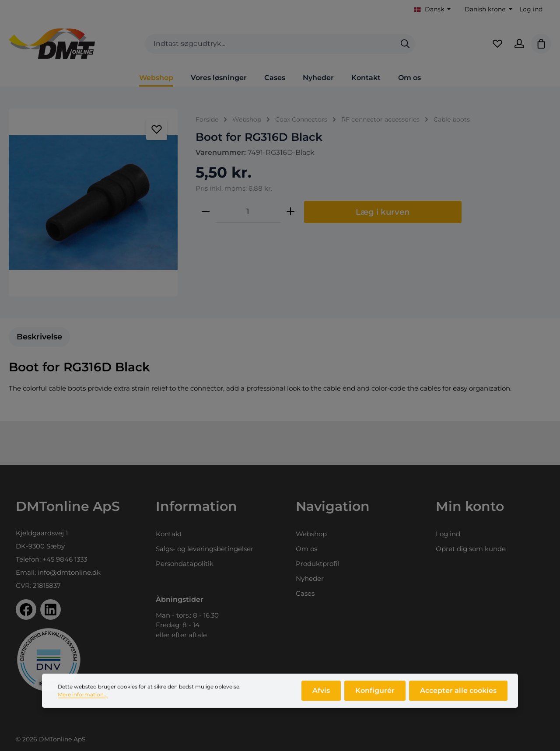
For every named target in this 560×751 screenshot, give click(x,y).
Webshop (311, 534)
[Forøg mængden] (290, 212)
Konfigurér (375, 696)
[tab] (39, 337)
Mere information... (83, 700)
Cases (305, 593)
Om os (306, 549)
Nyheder (310, 578)
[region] (93, 203)
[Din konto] (519, 44)
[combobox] (270, 44)
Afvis (321, 696)
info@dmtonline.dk (69, 572)
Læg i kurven (383, 212)
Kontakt (169, 534)
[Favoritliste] (497, 44)
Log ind (531, 9)
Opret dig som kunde (471, 549)
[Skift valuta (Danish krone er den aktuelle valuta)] (488, 9)
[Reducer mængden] (206, 212)
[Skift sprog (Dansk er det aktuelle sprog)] (432, 9)
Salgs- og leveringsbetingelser (205, 549)
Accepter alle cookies (458, 696)
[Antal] (248, 212)
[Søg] (405, 44)
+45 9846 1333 (65, 559)
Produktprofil (317, 564)
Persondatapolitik (185, 564)
